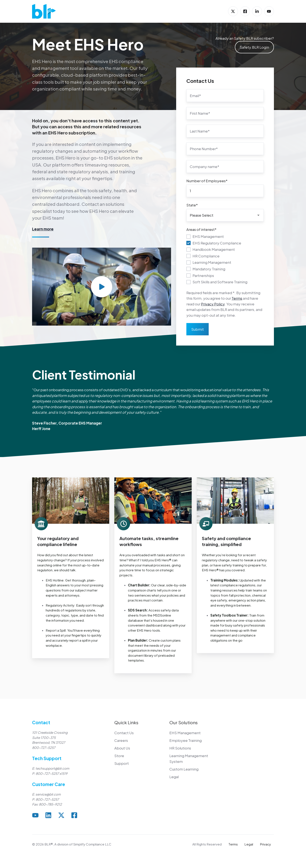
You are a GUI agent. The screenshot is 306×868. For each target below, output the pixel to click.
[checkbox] (225, 259)
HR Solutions (180, 748)
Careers (121, 740)
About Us (122, 748)
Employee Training (186, 740)
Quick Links (126, 722)
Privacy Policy (213, 304)
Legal (174, 777)
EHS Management (185, 733)
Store (119, 756)
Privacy (265, 844)
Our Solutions (183, 722)
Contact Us (124, 733)
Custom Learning (184, 769)
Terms (237, 298)
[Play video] (102, 287)
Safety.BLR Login (254, 47)
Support (122, 763)
